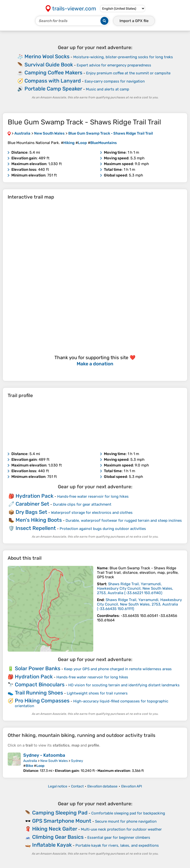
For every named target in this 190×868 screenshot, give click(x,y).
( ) (135, 588)
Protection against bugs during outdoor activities (103, 529)
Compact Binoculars (40, 684)
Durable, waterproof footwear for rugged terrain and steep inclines (124, 521)
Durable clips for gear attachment (82, 504)
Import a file (134, 21)
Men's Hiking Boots (39, 520)
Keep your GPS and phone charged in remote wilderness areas (118, 669)
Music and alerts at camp (107, 89)
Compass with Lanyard (53, 81)
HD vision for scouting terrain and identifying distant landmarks (124, 685)
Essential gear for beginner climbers (119, 838)
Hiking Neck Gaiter (55, 829)
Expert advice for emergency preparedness (114, 65)
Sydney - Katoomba (44, 755)
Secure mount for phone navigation (126, 821)
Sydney (77, 761)
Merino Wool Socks (47, 56)
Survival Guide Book (49, 65)
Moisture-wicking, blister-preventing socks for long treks (123, 57)
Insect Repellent (36, 528)
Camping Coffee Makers (53, 72)
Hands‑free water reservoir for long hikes (93, 496)
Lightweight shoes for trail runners (97, 693)
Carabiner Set (32, 504)
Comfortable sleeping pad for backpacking (128, 813)
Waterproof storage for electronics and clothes (92, 513)
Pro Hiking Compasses (42, 701)
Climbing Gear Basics (58, 837)
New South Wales (54, 761)
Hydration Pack (35, 496)
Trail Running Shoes (39, 693)
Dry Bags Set (31, 512)
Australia (30, 761)
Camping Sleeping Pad (60, 813)
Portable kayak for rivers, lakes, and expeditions (117, 845)
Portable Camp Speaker (53, 89)
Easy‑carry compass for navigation (115, 81)
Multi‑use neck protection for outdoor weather (121, 829)
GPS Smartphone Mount (62, 821)
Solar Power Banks (38, 668)
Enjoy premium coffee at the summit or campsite (128, 73)
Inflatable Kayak (52, 845)
